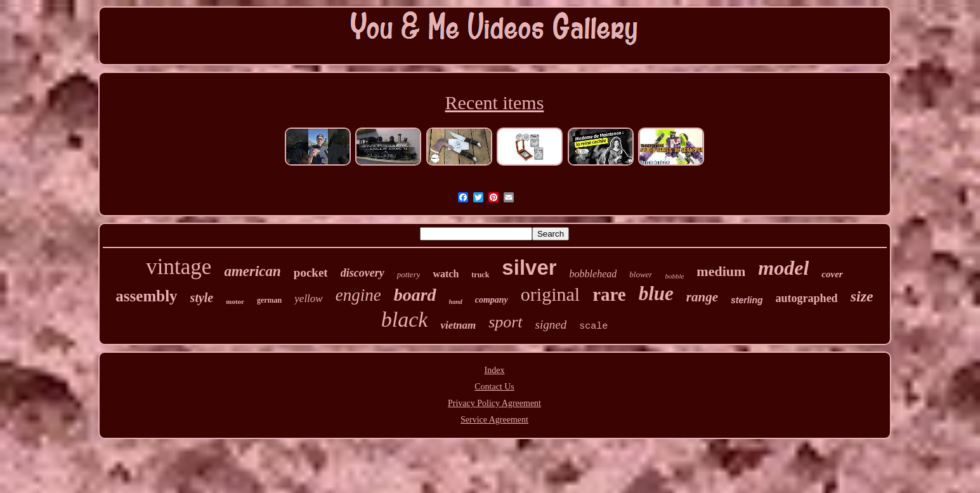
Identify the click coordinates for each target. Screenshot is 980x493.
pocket (311, 273)
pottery (409, 274)
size (862, 296)
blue (656, 293)
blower (641, 274)
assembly (146, 296)
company (492, 300)
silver (529, 267)
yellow (308, 299)
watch (446, 274)
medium (721, 271)
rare (609, 294)
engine (358, 295)
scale (593, 326)
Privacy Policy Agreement (494, 403)
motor (235, 301)
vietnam (458, 325)
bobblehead (593, 274)
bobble (674, 276)
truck (480, 275)
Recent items (495, 102)
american (252, 271)
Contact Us (494, 387)
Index (495, 370)
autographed (807, 298)
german (269, 300)
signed (551, 325)
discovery (363, 273)
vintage (179, 267)
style (202, 298)
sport (505, 322)
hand (456, 302)
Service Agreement (494, 420)
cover (832, 274)
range (702, 297)
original (550, 294)
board (415, 295)
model (783, 268)
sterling (747, 300)
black (405, 319)
